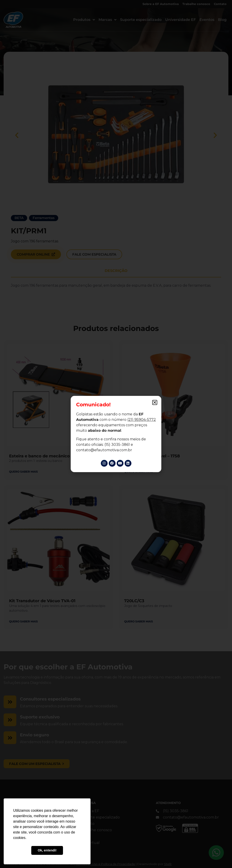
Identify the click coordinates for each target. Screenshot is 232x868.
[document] (116, 434)
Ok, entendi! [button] (47, 850)
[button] (155, 402)
